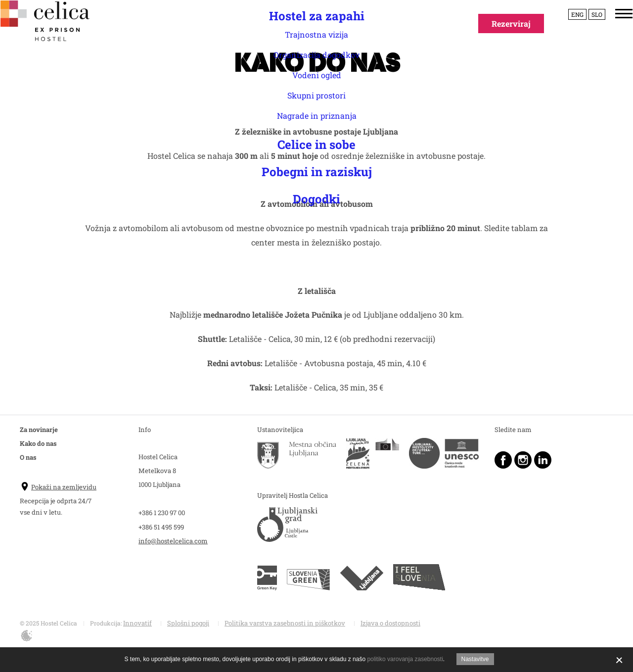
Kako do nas (38, 443)
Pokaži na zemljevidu (58, 487)
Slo (588, 29)
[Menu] (614, 28)
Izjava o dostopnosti (390, 623)
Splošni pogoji (188, 623)
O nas (28, 457)
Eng (568, 29)
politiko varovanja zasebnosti (405, 659)
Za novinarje (39, 430)
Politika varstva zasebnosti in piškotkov (285, 623)
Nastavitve (475, 659)
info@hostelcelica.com (173, 541)
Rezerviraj (511, 24)
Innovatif (137, 623)
